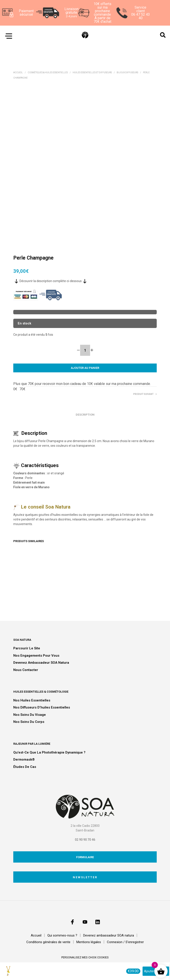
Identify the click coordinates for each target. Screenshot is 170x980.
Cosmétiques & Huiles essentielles (48, 73)
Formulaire (85, 857)
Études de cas (25, 767)
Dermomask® (24, 759)
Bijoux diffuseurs (127, 73)
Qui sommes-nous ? (62, 935)
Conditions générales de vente (48, 942)
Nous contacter (26, 670)
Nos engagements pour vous (36, 656)
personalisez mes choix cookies (85, 957)
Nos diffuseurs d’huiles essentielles (42, 707)
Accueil (18, 73)
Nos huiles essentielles (32, 700)
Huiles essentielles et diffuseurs (92, 73)
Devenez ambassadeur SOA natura (41, 663)
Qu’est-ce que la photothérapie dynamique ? (49, 752)
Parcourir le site (27, 648)
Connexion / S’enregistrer (125, 942)
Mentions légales (89, 942)
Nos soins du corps (29, 722)
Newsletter (85, 877)
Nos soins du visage (30, 715)
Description (85, 415)
